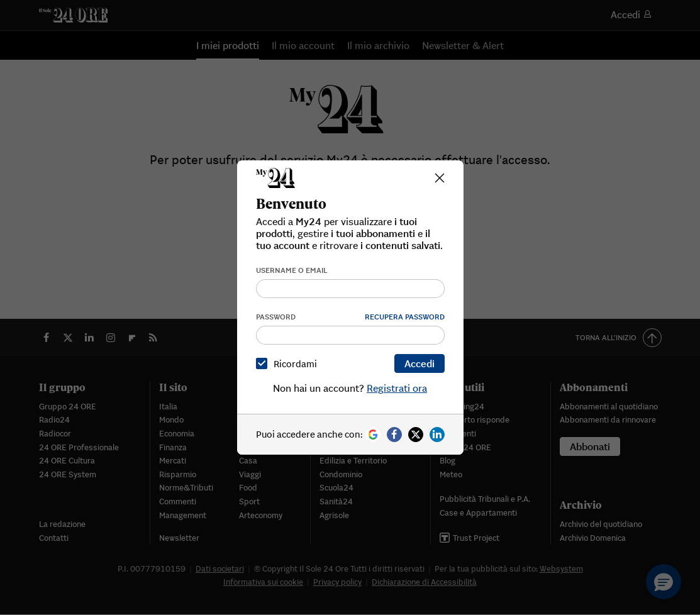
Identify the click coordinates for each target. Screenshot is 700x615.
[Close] (440, 178)
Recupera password (405, 317)
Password (276, 317)
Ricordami (289, 364)
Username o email (292, 270)
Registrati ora (397, 388)
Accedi (419, 363)
